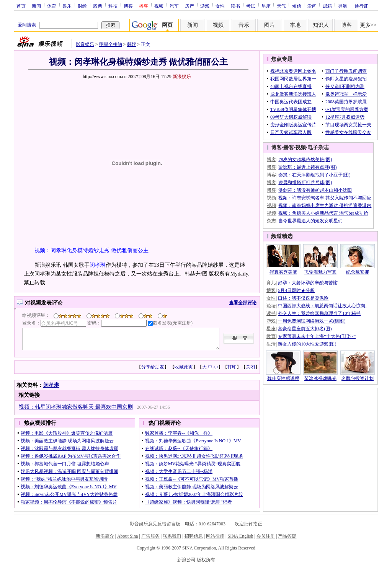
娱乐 (67, 6)
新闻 (36, 6)
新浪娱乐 (182, 77)
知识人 (321, 25)
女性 (220, 6)
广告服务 (150, 536)
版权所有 (206, 560)
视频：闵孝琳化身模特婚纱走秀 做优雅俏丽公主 (91, 250)
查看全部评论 (243, 303)
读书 (235, 6)
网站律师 (215, 536)
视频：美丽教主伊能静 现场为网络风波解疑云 (67, 441)
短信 (297, 6)
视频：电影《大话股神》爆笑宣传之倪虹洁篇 (67, 433)
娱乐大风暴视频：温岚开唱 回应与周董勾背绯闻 (69, 471)
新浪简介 (105, 536)
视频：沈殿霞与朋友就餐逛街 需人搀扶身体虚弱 (69, 448)
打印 (232, 367)
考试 (251, 6)
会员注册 (266, 536)
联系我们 (172, 536)
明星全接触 (111, 44)
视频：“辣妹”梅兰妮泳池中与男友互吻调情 (64, 479)
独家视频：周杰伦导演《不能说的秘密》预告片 (69, 502)
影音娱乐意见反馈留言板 (155, 524)
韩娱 (132, 44)
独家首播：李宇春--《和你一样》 (179, 433)
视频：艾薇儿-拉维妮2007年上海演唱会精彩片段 (194, 494)
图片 (269, 25)
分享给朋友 (153, 367)
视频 (159, 6)
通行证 (361, 6)
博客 (128, 6)
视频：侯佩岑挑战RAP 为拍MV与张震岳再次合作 (71, 456)
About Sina (127, 536)
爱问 (312, 6)
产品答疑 (287, 536)
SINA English (240, 536)
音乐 (244, 25)
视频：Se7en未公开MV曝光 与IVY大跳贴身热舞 (69, 494)
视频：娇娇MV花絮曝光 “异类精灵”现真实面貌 (193, 464)
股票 (98, 6)
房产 (189, 6)
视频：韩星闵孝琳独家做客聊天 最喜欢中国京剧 (76, 407)
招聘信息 (194, 536)
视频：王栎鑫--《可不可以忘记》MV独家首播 (192, 479)
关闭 (250, 367)
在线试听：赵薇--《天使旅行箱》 (179, 448)
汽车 (174, 6)
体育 (52, 6)
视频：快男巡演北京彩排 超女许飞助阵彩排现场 (194, 456)
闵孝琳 (98, 265)
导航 (343, 6)
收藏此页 (184, 367)
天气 (281, 6)
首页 (21, 6)
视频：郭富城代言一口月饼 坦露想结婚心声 (65, 464)
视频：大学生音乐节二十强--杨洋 (179, 471)
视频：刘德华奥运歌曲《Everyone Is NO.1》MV (69, 487)
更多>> (368, 25)
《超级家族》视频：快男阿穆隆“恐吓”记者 (189, 502)
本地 (295, 25)
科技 (113, 6)
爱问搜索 (27, 25)
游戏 (205, 6)
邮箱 (327, 6)
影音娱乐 (85, 44)
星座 (266, 6)
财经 (82, 6)
